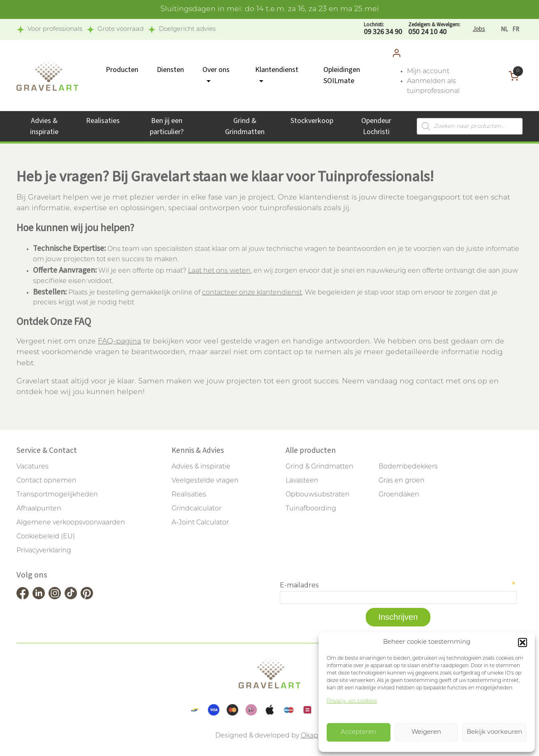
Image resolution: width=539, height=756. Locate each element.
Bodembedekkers (408, 467)
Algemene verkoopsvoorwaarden (71, 523)
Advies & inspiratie (201, 467)
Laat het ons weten (219, 271)
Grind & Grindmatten (319, 467)
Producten (122, 70)
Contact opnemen (46, 481)
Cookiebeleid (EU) (46, 537)
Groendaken (399, 495)
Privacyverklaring (44, 551)
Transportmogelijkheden (57, 495)
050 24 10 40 (434, 29)
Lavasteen (302, 481)
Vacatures (33, 467)
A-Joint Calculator (200, 523)
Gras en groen (402, 481)
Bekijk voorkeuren (494, 732)
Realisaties (103, 121)
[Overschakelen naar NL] (504, 29)
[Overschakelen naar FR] (516, 29)
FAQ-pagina (120, 342)
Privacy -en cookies (352, 701)
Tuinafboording (311, 509)
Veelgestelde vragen (205, 481)
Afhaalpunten (39, 509)
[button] (523, 642)
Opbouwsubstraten (318, 495)
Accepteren (358, 732)
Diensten (170, 70)
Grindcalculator (196, 509)
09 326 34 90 (383, 29)
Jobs (479, 29)
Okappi (312, 736)
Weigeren (426, 732)
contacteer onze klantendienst (252, 293)
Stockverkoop (312, 121)
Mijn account (428, 72)
